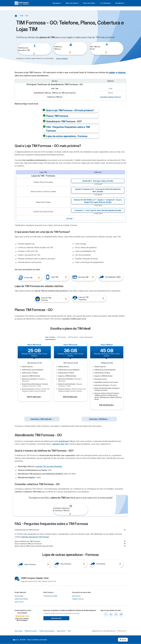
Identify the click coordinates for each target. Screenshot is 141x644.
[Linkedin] (111, 614)
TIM (18, 152)
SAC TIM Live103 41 (92, 48)
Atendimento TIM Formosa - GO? (64, 121)
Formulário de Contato (50, 596)
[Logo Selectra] (22, 3)
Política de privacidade (47, 631)
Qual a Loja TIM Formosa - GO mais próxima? (70, 110)
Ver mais (69, 218)
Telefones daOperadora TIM (20, 49)
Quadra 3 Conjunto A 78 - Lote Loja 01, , (98, 190)
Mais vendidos (50, 337)
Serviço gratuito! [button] (62, 58)
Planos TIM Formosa (57, 116)
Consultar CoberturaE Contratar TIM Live (56, 509)
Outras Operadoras (86, 337)
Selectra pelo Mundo (21, 599)
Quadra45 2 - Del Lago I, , (98, 181)
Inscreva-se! (56, 618)
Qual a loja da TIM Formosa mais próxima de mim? (34, 546)
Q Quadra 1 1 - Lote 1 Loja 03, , (98, 210)
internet (122, 72)
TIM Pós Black (73, 337)
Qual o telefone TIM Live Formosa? (28, 544)
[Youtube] (121, 614)
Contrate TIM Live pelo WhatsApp (49, 466)
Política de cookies (31, 631)
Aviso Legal (18, 631)
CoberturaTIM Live (56, 48)
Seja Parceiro (76, 596)
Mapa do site (61, 631)
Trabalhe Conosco (78, 599)
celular (112, 72)
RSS (69, 631)
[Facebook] (106, 614)
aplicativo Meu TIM (60, 444)
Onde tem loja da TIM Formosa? (27, 530)
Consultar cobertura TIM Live (110, 97)
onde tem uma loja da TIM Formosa (35, 537)
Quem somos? (19, 602)
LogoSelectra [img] (16, 640)
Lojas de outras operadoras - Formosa (67, 136)
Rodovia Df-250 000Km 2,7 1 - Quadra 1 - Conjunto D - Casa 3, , (98, 201)
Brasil (123, 640)
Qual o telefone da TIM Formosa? (28, 541)
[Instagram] (116, 614)
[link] (22, 615)
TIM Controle (61, 337)
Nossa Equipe (19, 596)
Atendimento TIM (66, 441)
